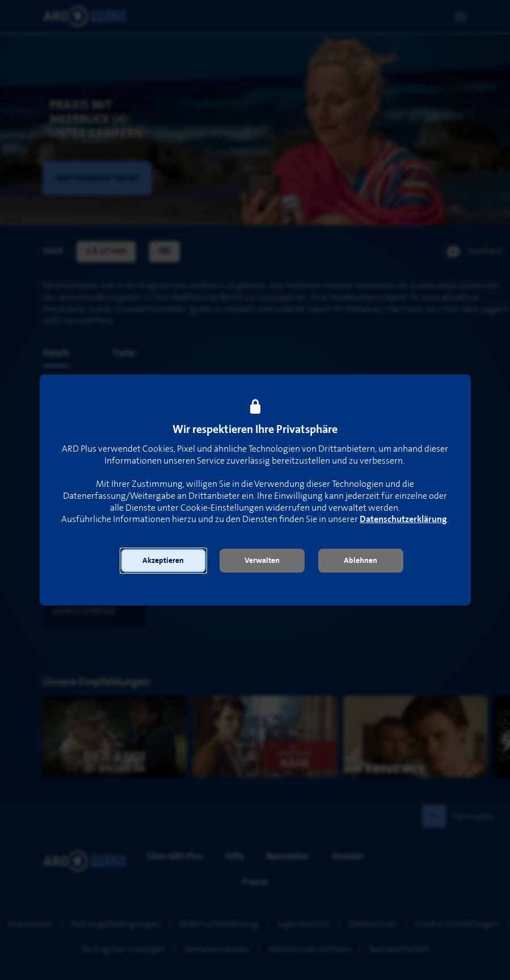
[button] (163, 561)
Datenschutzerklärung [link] (403, 520)
